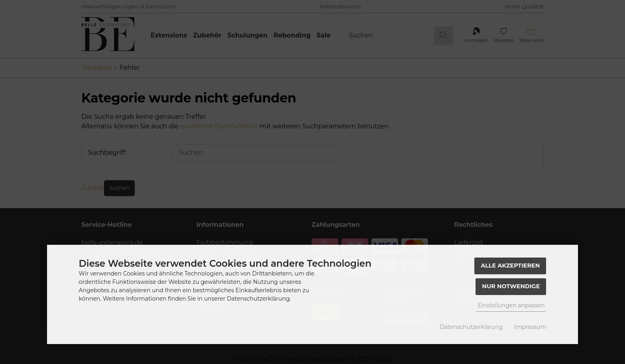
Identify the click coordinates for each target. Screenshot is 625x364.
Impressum (530, 327)
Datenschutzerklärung (472, 327)
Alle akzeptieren (510, 266)
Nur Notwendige (511, 286)
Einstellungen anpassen (511, 305)
